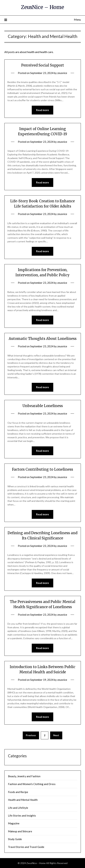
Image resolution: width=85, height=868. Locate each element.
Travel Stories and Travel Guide (26, 847)
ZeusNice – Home (42, 7)
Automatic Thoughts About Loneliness (43, 339)
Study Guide (15, 839)
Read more (42, 110)
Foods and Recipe (18, 792)
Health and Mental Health (23, 800)
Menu (77, 19)
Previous (31, 735)
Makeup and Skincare (20, 831)
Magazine (14, 823)
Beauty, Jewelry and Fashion (24, 776)
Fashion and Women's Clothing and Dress (32, 784)
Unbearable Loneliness (43, 406)
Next (56, 735)
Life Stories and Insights (22, 816)
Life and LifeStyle (18, 808)
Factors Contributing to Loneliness (42, 469)
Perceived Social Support (43, 65)
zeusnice (62, 73)
